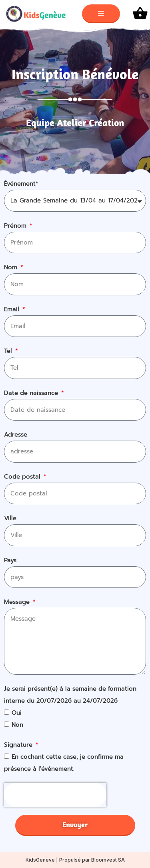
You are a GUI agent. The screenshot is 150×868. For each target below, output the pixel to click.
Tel (9, 351)
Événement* (21, 184)
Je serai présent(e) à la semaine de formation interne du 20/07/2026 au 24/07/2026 (70, 695)
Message (18, 602)
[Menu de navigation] (101, 14)
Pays (10, 560)
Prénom (16, 226)
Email (13, 309)
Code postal (23, 477)
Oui (17, 713)
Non (17, 725)
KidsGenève (40, 860)
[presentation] (55, 795)
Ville (10, 518)
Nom (12, 267)
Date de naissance (32, 393)
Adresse (16, 435)
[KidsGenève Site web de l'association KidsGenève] (38, 14)
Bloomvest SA (108, 860)
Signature (19, 745)
